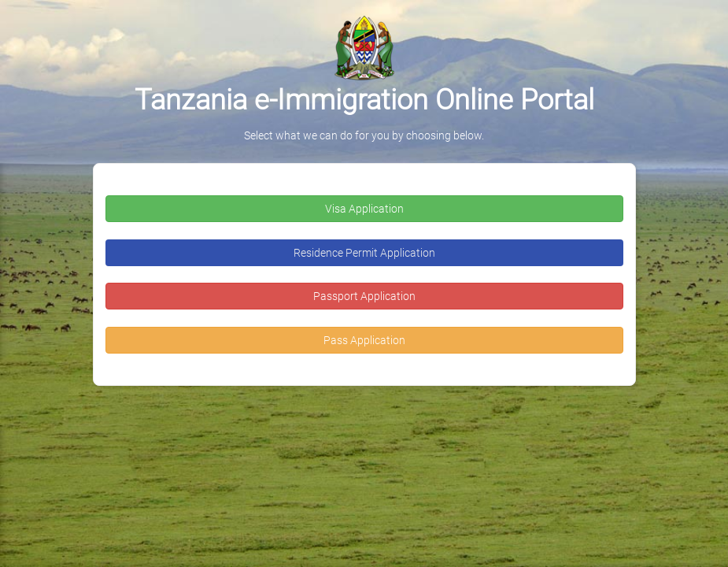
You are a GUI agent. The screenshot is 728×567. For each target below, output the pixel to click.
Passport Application (364, 296)
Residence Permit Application (364, 253)
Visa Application (364, 209)
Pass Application (364, 340)
